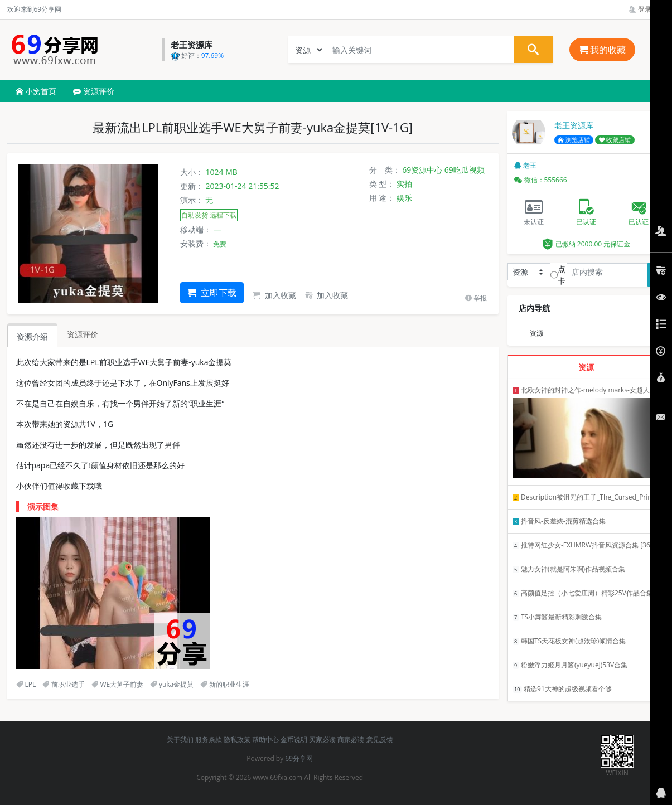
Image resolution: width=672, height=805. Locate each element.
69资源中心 (422, 170)
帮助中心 (265, 739)
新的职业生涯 (225, 684)
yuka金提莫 (172, 684)
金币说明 (294, 739)
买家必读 (322, 739)
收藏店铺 (615, 140)
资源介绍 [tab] (32, 336)
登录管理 (647, 9)
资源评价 (94, 91)
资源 (536, 333)
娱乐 (404, 198)
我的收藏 (602, 50)
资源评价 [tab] (83, 334)
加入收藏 (274, 295)
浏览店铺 (574, 140)
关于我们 (180, 739)
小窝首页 (36, 91)
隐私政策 (237, 739)
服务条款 (209, 739)
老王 (525, 165)
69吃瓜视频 (465, 170)
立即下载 (212, 293)
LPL (26, 684)
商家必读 (351, 739)
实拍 (404, 184)
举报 (476, 298)
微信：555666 (541, 180)
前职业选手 (64, 684)
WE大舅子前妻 (118, 684)
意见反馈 (380, 739)
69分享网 (299, 758)
